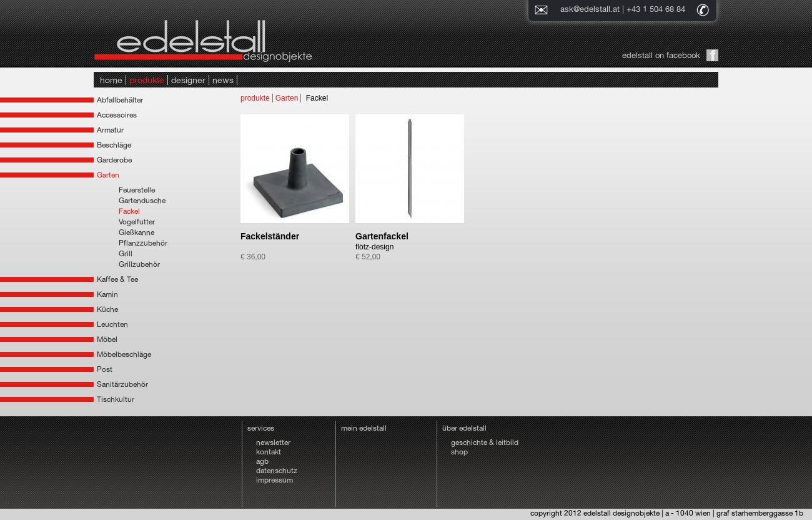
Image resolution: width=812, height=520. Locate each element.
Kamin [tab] (107, 294)
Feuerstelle (137, 190)
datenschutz (277, 471)
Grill (126, 254)
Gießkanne (136, 232)
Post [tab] (105, 369)
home (111, 80)
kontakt (269, 452)
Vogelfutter (137, 222)
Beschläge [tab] (114, 145)
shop (459, 452)
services (261, 428)
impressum (275, 480)
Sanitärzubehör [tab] (122, 384)
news (223, 80)
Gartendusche (142, 201)
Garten (287, 98)
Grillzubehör (139, 264)
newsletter (273, 442)
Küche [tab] (107, 309)
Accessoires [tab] (117, 115)
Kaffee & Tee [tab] (117, 279)
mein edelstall (364, 428)
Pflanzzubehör (143, 243)
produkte (147, 80)
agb (262, 461)
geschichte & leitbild (485, 442)
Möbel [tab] (107, 339)
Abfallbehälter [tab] (120, 100)
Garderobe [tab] (114, 160)
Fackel (129, 211)
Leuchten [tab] (112, 324)
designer (188, 80)
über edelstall (464, 428)
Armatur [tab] (110, 130)
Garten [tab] (108, 175)
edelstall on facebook (661, 55)
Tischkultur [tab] (116, 399)
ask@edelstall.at (590, 9)
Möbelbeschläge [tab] (124, 354)
